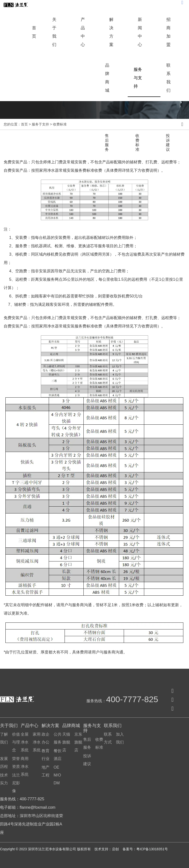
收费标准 (137, 142)
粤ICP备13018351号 (152, 849)
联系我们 (168, 78)
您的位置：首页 (16, 124)
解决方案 (111, 32)
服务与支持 (138, 78)
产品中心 (83, 32)
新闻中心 (140, 32)
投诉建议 (168, 142)
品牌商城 (107, 78)
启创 (116, 849)
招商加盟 (168, 32)
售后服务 (107, 142)
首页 (34, 32)
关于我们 (54, 32)
